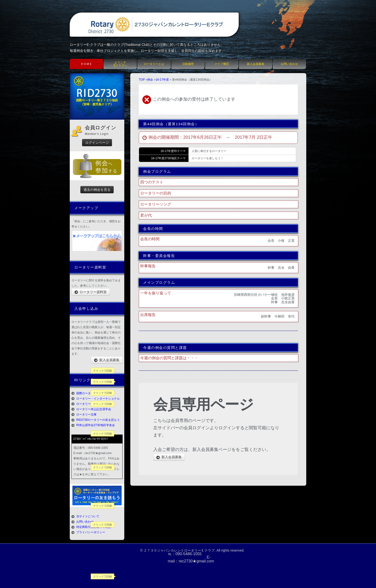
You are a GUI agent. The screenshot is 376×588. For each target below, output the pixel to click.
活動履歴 (188, 64)
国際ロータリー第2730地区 (94, 393)
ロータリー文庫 (86, 415)
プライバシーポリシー (91, 532)
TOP (142, 80)
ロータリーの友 (86, 404)
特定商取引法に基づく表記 (94, 527)
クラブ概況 (222, 64)
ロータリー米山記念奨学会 (94, 409)
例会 (150, 80)
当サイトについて (88, 516)
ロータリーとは (154, 64)
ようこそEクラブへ (120, 64)
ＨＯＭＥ (86, 64)
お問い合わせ (289, 64)
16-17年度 (162, 80)
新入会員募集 (256, 64)
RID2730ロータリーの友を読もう (98, 420)
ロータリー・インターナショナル (98, 399)
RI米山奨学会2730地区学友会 (96, 425)
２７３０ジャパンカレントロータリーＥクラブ (179, 550)
